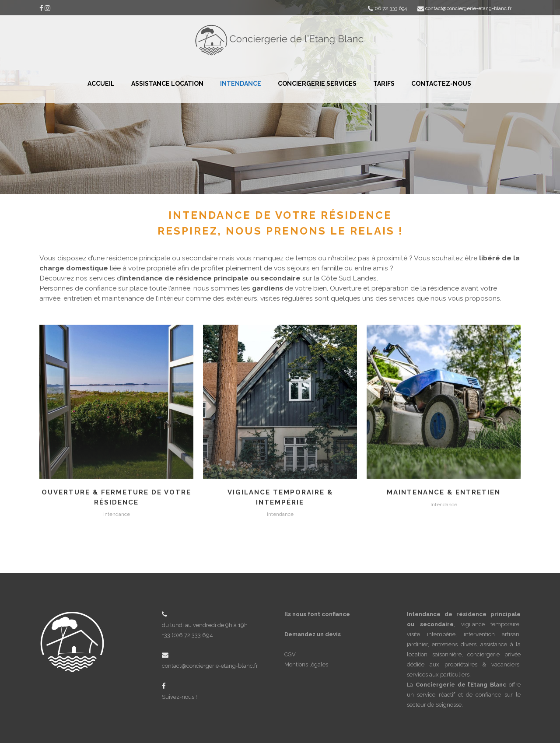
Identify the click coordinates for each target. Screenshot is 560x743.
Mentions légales (306, 664)
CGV (290, 654)
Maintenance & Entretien (444, 492)
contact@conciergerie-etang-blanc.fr (210, 666)
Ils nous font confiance (317, 614)
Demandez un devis (313, 634)
